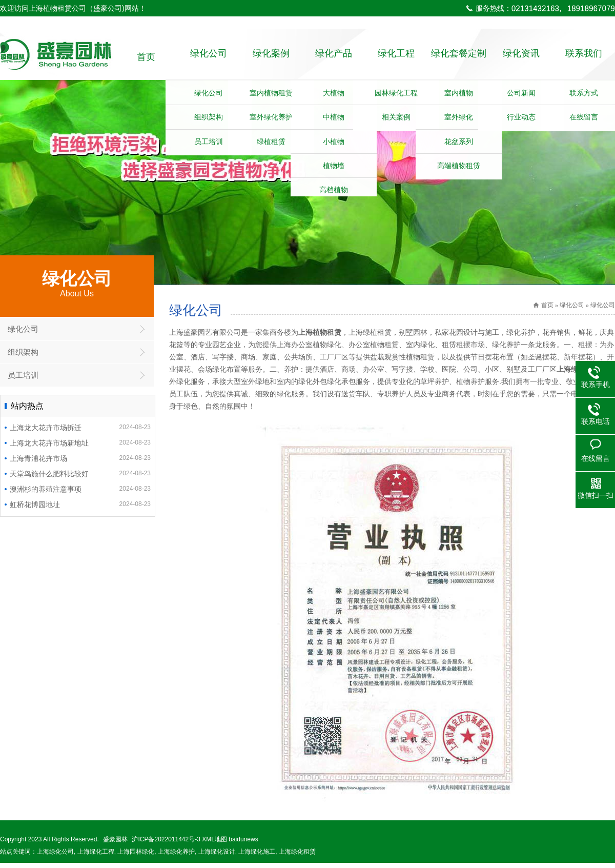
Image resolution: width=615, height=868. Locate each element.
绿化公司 (209, 57)
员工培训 (23, 380)
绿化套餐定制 (459, 57)
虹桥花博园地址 (80, 509)
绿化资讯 (521, 57)
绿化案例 (271, 57)
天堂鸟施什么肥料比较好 (80, 478)
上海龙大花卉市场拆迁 (80, 432)
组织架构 (23, 357)
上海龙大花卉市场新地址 (80, 448)
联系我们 (584, 57)
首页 (146, 57)
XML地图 (214, 844)
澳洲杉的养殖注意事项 (80, 494)
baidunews (243, 844)
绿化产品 (334, 57)
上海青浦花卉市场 (80, 463)
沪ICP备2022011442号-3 (166, 844)
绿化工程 (396, 57)
